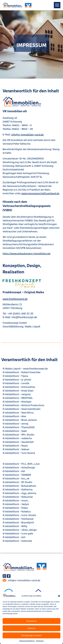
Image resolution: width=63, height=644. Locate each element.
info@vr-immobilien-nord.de (27, 135)
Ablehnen (31, 628)
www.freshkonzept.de (15, 299)
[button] (59, 596)
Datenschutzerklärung (27, 641)
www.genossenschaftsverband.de (40, 193)
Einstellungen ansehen (32, 635)
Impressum (40, 641)
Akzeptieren (31, 621)
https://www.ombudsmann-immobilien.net (27, 253)
